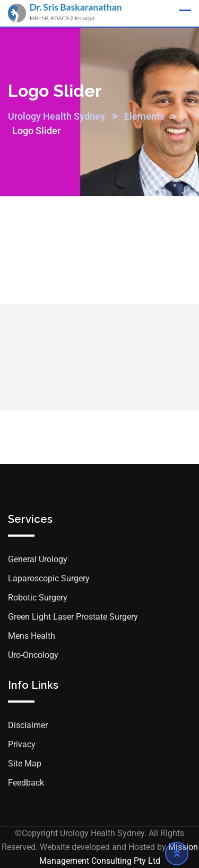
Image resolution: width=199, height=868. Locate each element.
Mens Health (32, 636)
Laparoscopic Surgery (49, 578)
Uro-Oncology (33, 655)
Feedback (26, 783)
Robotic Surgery (38, 598)
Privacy (22, 744)
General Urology (38, 559)
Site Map (25, 763)
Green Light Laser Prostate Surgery (73, 617)
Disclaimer (28, 725)
